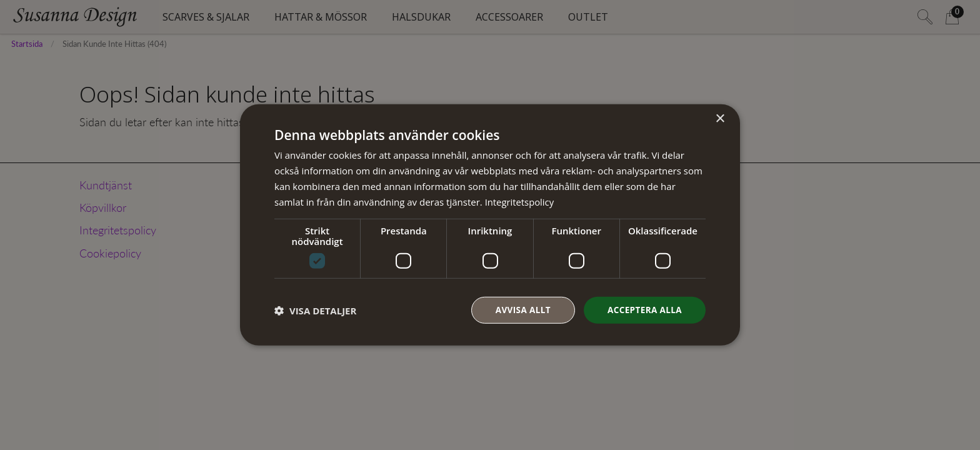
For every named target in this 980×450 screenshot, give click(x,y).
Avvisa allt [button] (519, 310)
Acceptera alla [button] (643, 310)
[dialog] (490, 225)
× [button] (720, 118)
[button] (315, 311)
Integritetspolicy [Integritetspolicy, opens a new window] (520, 201)
